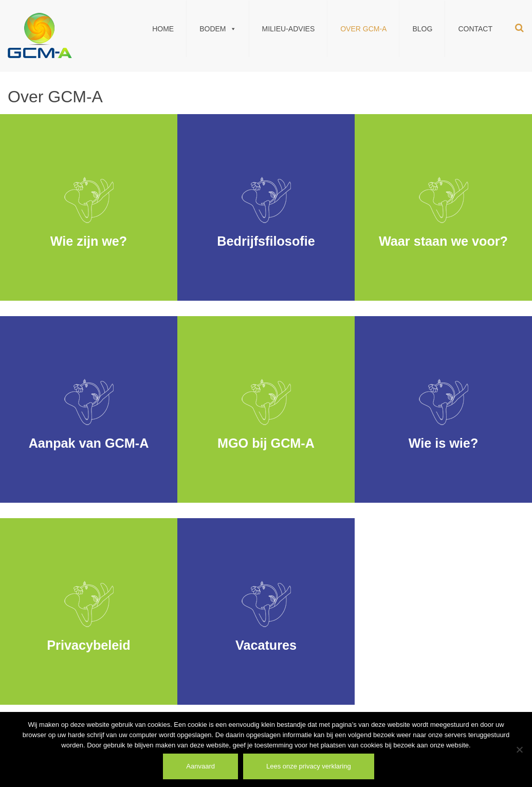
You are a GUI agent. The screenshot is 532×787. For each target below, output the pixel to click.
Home (163, 29)
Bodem (218, 29)
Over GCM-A (363, 29)
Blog (422, 29)
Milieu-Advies (289, 29)
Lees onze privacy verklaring (309, 766)
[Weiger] (519, 749)
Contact (475, 29)
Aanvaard (200, 766)
